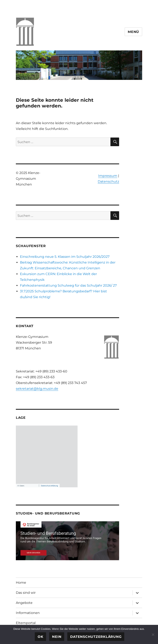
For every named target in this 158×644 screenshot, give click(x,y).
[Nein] (153, 635)
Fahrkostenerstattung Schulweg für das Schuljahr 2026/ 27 (68, 285)
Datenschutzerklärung (96, 637)
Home (21, 583)
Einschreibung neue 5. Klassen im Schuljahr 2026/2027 (65, 257)
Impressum (108, 176)
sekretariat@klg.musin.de (37, 389)
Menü (133, 32)
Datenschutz (108, 181)
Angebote (24, 603)
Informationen (28, 613)
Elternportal (26, 623)
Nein (57, 637)
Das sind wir (26, 593)
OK (41, 637)
